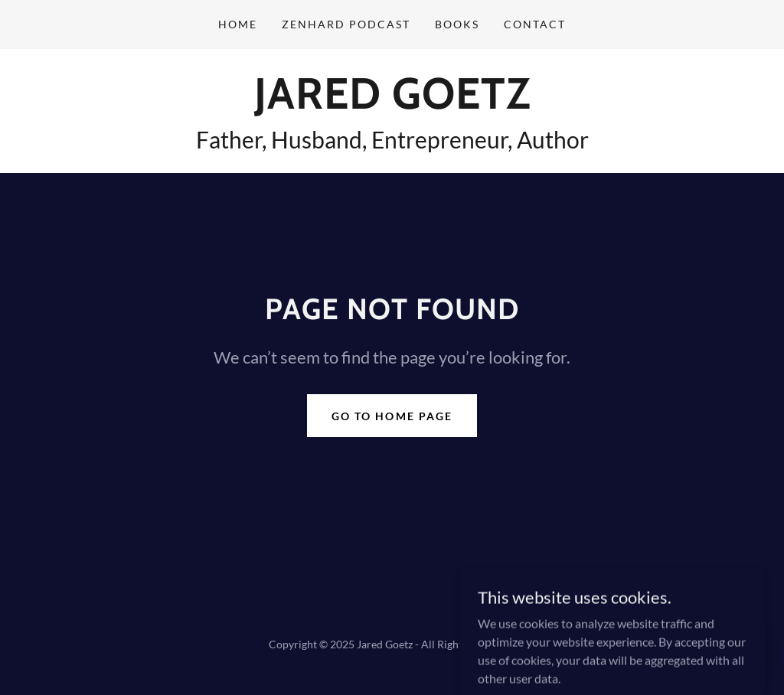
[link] (392, 104)
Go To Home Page (392, 416)
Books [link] (457, 24)
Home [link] (238, 24)
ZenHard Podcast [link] (346, 24)
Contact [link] (535, 24)
